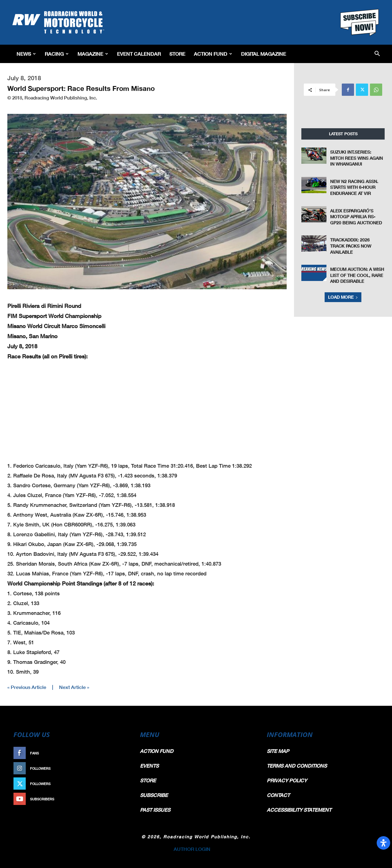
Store (177, 54)
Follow (118, 768)
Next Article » (74, 687)
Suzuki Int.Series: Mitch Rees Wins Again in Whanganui (356, 158)
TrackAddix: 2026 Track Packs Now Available (351, 246)
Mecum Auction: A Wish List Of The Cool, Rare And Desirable (357, 275)
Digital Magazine (264, 54)
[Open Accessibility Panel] (383, 843)
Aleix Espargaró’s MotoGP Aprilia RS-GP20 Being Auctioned (356, 217)
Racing (57, 54)
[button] (377, 54)
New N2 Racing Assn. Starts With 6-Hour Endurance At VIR (354, 187)
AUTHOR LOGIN (192, 849)
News (26, 54)
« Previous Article (27, 687)
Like (122, 753)
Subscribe (115, 799)
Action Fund (213, 54)
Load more (343, 297)
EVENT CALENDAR (139, 54)
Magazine (93, 54)
